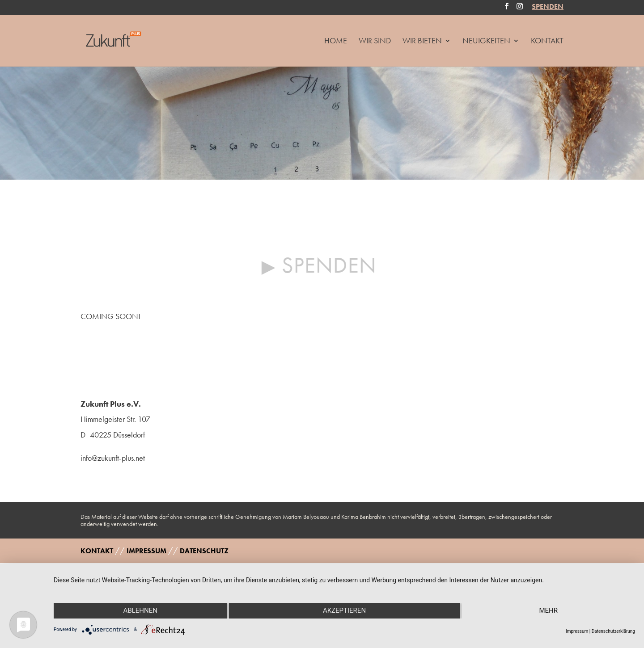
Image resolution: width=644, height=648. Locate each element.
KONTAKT (97, 551)
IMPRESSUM (146, 551)
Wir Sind (375, 42)
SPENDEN (548, 8)
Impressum (577, 631)
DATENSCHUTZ (204, 551)
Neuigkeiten (486, 42)
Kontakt (547, 42)
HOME (336, 42)
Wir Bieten (422, 42)
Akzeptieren (344, 610)
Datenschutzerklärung (613, 631)
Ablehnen (140, 610)
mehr (548, 610)
